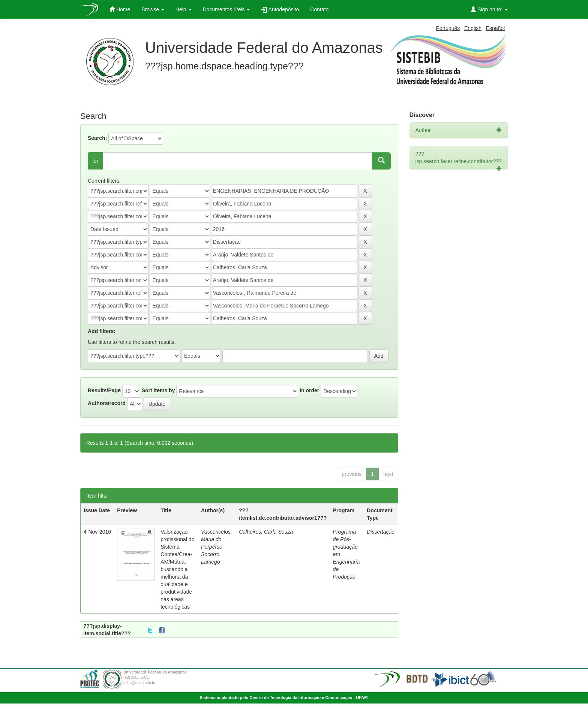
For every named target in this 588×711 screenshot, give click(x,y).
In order (309, 390)
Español (496, 28)
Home (120, 9)
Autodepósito (280, 10)
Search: (97, 138)
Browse (153, 9)
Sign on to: (489, 9)
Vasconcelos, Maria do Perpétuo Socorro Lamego (217, 547)
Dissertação (381, 532)
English (473, 28)
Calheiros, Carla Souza (266, 532)
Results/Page (104, 390)
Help (184, 9)
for (95, 161)
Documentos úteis (226, 9)
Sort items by (158, 390)
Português (448, 28)
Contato (319, 9)
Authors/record (107, 403)
